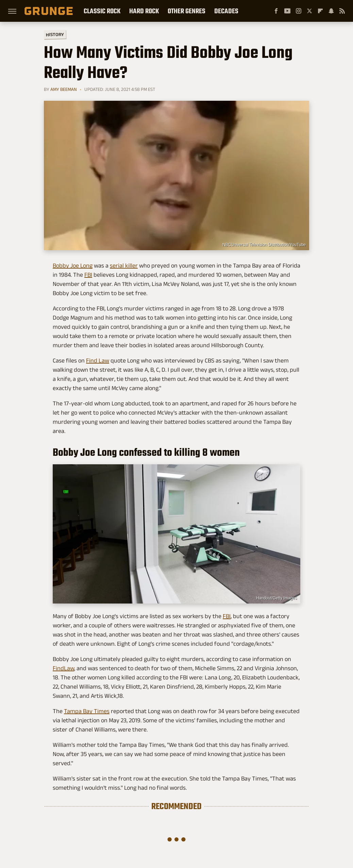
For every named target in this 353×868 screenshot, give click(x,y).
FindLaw (63, 668)
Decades (226, 11)
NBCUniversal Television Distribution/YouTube (264, 245)
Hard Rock (144, 11)
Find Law (98, 360)
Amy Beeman (64, 89)
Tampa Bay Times (87, 711)
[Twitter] (309, 11)
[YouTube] (287, 11)
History (55, 34)
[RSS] (342, 11)
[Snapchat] (331, 11)
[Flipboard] (320, 11)
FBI (88, 275)
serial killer (124, 266)
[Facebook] (276, 11)
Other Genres (187, 11)
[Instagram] (299, 11)
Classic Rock (102, 11)
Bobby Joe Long (73, 266)
